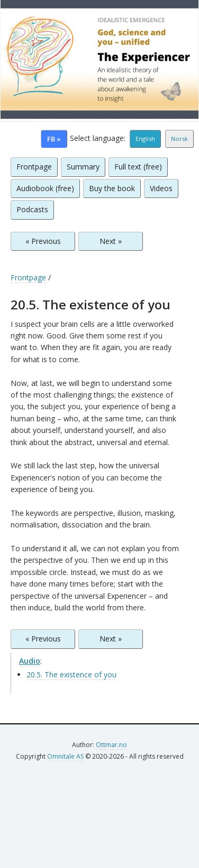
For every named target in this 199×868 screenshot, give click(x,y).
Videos (161, 188)
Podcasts (32, 209)
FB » (54, 139)
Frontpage (34, 167)
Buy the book (112, 188)
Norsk (179, 139)
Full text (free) (138, 167)
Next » (111, 241)
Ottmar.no (111, 745)
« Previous (43, 241)
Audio (30, 661)
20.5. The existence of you (71, 674)
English (145, 139)
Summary (83, 167)
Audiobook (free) (45, 188)
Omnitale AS (65, 756)
